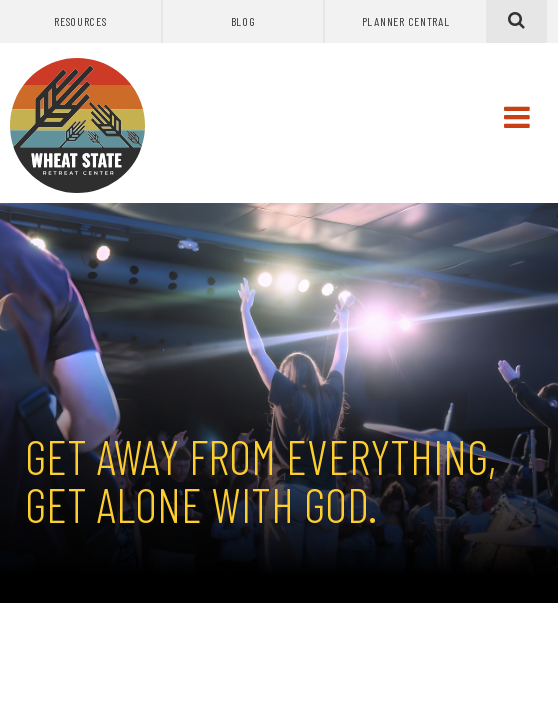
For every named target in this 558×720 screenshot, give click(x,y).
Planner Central (406, 21)
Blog (243, 21)
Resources (80, 21)
